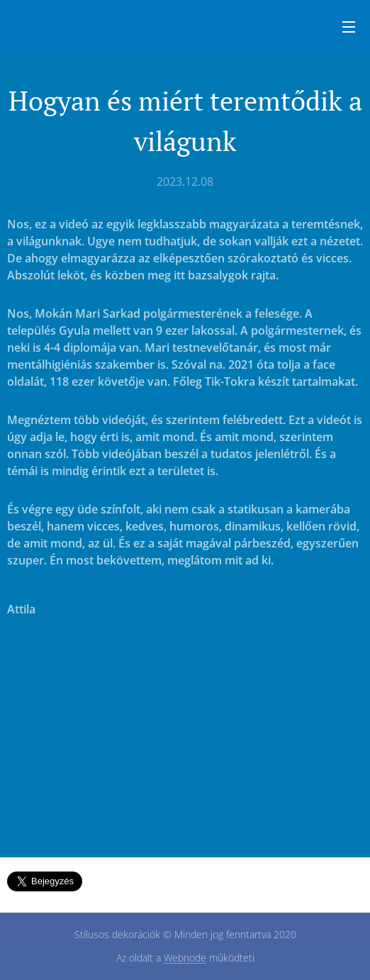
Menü (349, 27)
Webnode (185, 958)
